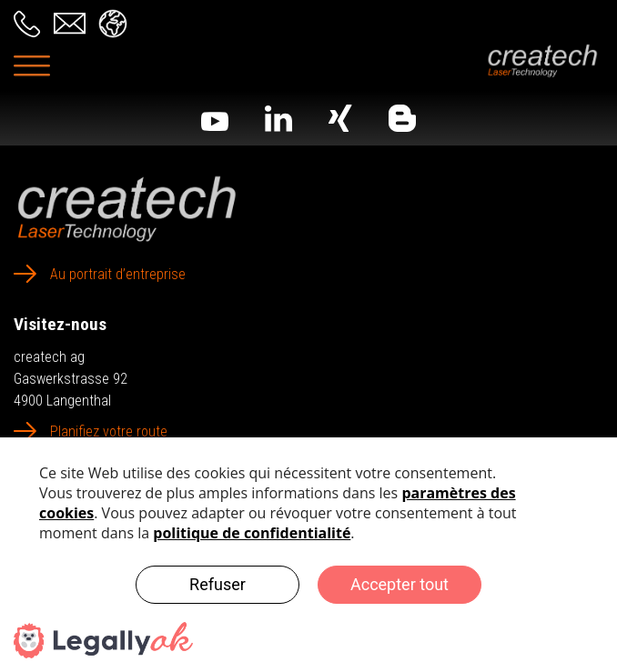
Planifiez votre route (109, 431)
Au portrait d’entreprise (118, 274)
